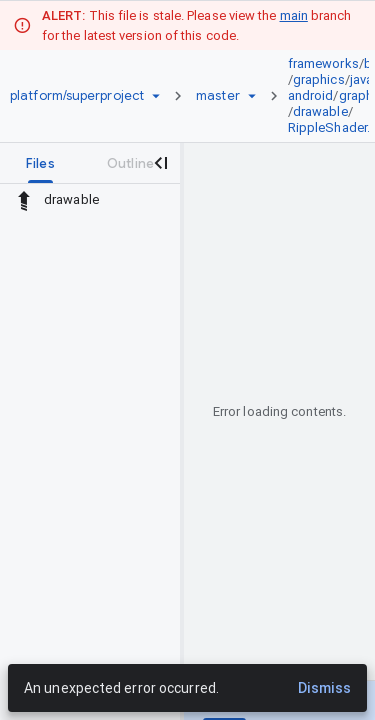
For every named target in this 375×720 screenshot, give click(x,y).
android (311, 95)
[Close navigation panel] (160, 163)
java (361, 79)
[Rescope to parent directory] (24, 200)
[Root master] (218, 96)
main (294, 15)
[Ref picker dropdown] (252, 96)
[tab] (40, 163)
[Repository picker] (156, 96)
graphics (319, 79)
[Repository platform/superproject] (77, 96)
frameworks (323, 63)
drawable (320, 111)
